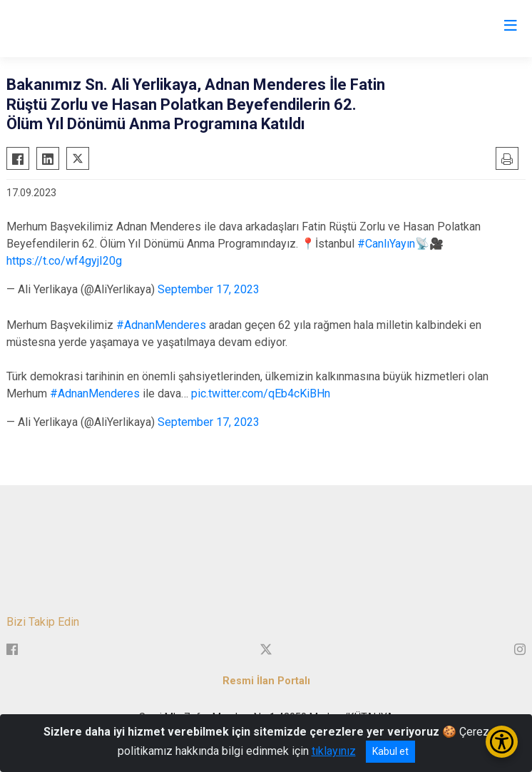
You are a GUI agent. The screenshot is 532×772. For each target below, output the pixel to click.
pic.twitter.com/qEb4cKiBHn (261, 393)
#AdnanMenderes (161, 325)
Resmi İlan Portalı (266, 681)
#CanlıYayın (386, 244)
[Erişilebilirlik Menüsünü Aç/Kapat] (502, 742)
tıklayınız (334, 751)
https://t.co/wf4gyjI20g (64, 261)
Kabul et (390, 751)
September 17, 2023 (209, 289)
